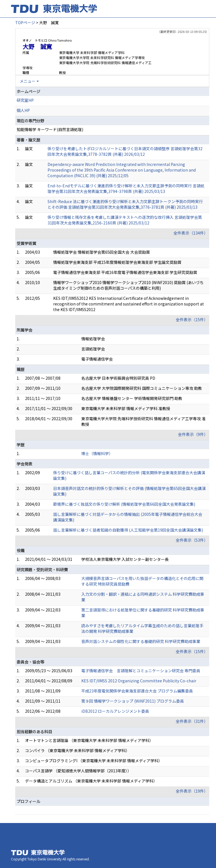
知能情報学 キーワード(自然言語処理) (50, 129)
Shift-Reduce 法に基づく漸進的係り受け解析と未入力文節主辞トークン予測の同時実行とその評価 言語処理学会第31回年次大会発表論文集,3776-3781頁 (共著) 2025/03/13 (125, 204)
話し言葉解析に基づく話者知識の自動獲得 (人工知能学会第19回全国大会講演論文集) (128, 530)
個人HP (23, 110)
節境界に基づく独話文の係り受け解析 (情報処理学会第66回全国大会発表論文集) (124, 504)
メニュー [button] (28, 81)
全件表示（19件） (192, 791)
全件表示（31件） (192, 721)
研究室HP (25, 100)
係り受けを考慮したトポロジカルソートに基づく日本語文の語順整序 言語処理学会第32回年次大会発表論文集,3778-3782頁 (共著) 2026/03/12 (125, 151)
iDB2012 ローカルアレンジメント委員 (115, 711)
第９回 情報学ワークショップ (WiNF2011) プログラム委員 (133, 701)
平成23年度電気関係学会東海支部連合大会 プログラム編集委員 (137, 691)
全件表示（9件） (193, 434)
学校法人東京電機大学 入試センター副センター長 (125, 559)
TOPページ (25, 23)
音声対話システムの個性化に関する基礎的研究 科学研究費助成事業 (141, 641)
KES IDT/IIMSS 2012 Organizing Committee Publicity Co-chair (139, 681)
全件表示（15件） (192, 320)
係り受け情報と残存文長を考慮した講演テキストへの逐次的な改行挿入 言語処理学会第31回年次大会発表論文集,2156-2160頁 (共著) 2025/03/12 (125, 220)
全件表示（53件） (192, 540)
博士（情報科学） (97, 453)
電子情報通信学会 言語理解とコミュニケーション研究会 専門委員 (141, 671)
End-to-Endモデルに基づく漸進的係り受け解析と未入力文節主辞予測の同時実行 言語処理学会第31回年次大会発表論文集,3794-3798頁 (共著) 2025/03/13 (126, 188)
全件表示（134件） (191, 233)
